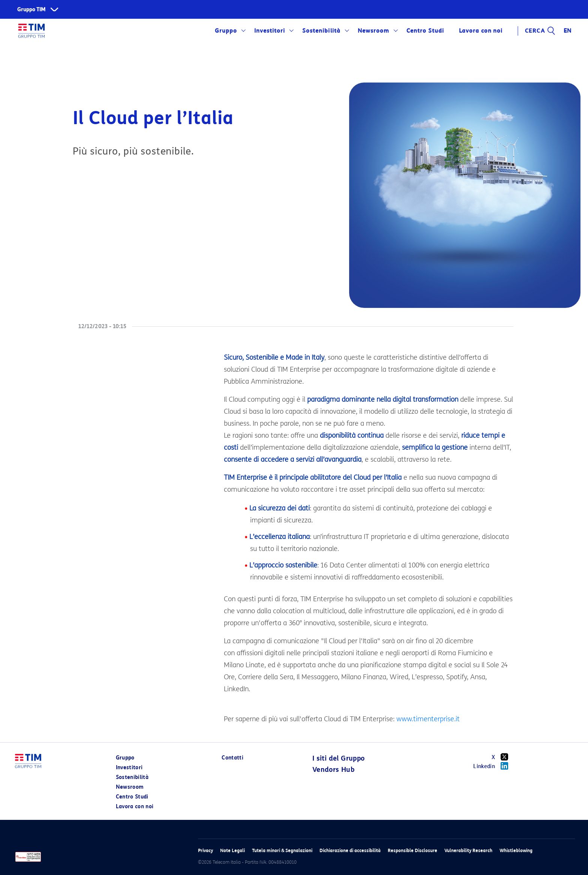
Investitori (270, 31)
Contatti (232, 758)
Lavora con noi (481, 31)
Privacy (205, 850)
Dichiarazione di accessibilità (350, 850)
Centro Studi (425, 31)
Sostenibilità (321, 31)
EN (568, 31)
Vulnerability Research (468, 850)
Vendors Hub (333, 770)
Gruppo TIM (31, 10)
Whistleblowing (516, 850)
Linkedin (493, 766)
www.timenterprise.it (428, 719)
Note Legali (232, 850)
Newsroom (373, 31)
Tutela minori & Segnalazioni (282, 850)
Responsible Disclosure (412, 850)
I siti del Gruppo (339, 758)
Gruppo (226, 31)
